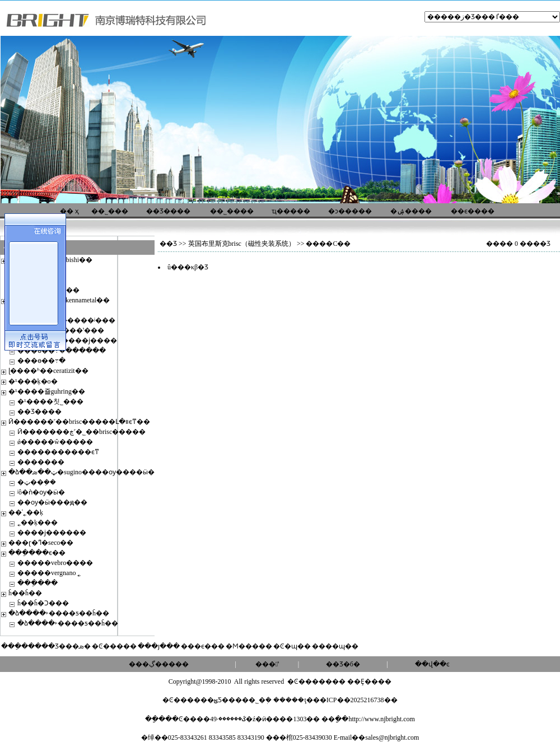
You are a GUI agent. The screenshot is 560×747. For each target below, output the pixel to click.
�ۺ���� (411, 211)
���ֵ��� (38, 583)
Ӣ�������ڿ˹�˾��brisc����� (81, 432)
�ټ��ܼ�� (37, 482)
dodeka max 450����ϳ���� (67, 340)
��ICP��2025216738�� (355, 700)
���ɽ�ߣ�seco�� (41, 543)
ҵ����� (291, 211)
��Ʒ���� (168, 211)
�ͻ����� (350, 211)
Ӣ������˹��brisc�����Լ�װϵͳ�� (79, 422)
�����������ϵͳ (58, 452)
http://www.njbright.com (382, 719)
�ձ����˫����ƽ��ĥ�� (59, 613)
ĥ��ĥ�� (25, 593)
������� (41, 462)
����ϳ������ (52, 533)
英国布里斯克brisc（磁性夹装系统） (242, 244)
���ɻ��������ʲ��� (66, 320)
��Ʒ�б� (343, 664)
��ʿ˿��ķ (26, 512)
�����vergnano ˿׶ (49, 573)
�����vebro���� (55, 563)
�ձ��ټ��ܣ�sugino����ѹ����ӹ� (81, 472)
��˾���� (232, 211)
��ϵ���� (473, 211)
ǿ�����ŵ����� (55, 442)
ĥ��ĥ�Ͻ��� (43, 603)
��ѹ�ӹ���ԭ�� (52, 502)
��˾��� (110, 211)
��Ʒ (168, 244)
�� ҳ (69, 211)
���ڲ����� (159, 664)
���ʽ (267, 664)
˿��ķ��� (38, 522)
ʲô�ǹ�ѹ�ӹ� (41, 492)
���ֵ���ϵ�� (37, 553)
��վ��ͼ (432, 664)
